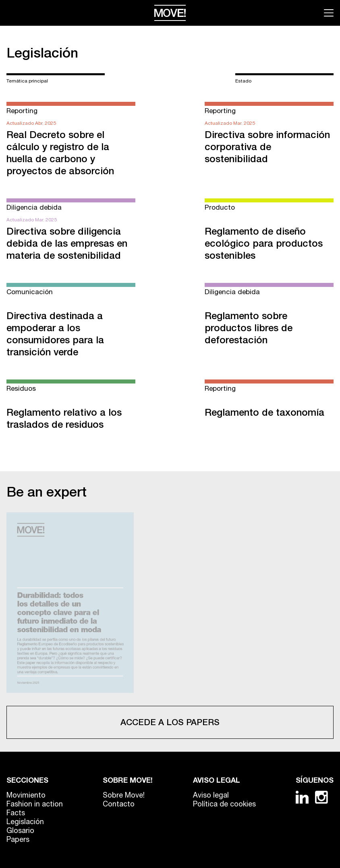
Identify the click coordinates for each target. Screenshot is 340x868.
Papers (18, 839)
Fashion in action (35, 804)
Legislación (42, 53)
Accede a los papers (170, 722)
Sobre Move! (124, 795)
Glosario (20, 830)
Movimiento (26, 795)
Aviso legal (211, 795)
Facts (16, 813)
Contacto (119, 804)
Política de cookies (224, 804)
